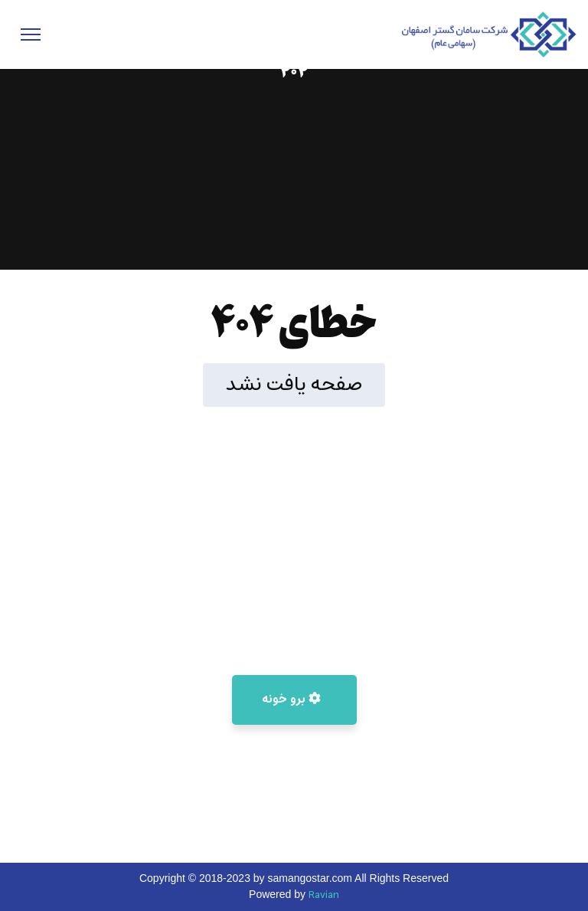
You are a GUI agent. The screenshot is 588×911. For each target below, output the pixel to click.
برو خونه (291, 700)
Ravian (324, 895)
